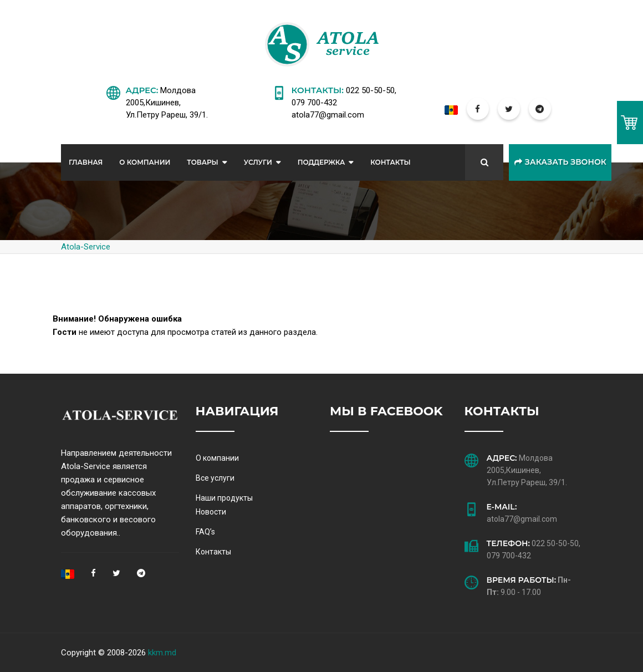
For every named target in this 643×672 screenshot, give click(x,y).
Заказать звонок (560, 162)
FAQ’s (205, 532)
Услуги (258, 162)
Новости (211, 512)
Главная (86, 162)
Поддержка (321, 162)
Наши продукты (224, 498)
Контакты (391, 162)
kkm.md (162, 653)
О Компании (145, 162)
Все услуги (215, 478)
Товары (202, 162)
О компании (217, 458)
